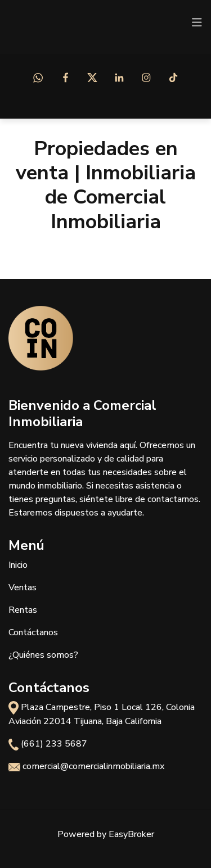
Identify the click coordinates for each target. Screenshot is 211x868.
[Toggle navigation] (197, 22)
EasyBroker (131, 834)
